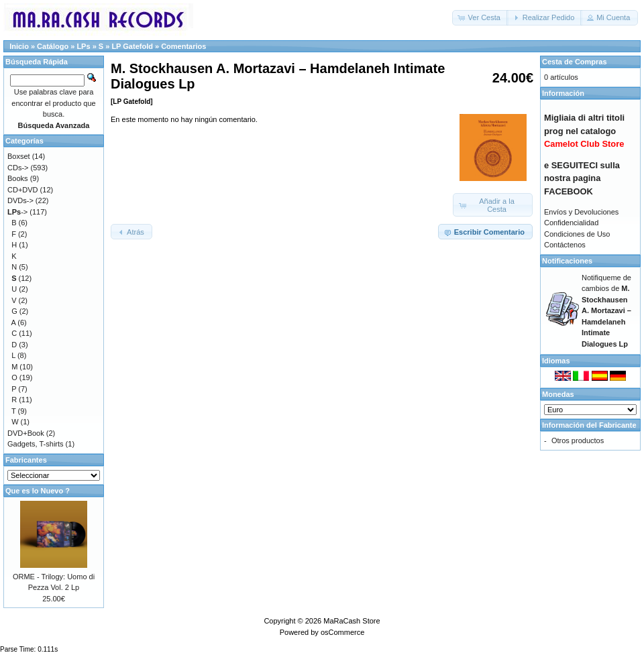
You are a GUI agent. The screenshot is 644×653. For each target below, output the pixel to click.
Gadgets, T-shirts (36, 444)
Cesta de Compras (575, 62)
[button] (480, 18)
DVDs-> (20, 200)
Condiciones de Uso (577, 234)
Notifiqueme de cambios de (606, 311)
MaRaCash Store (352, 621)
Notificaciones (567, 261)
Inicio (19, 46)
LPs (83, 46)
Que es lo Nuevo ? (38, 491)
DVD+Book (26, 433)
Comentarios (183, 46)
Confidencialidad (571, 223)
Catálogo (53, 46)
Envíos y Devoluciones (581, 212)
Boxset (19, 156)
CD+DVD (23, 190)
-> (17, 212)
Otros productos (578, 440)
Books (18, 178)
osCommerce (342, 632)
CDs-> (18, 168)
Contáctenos (565, 245)
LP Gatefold (132, 46)
